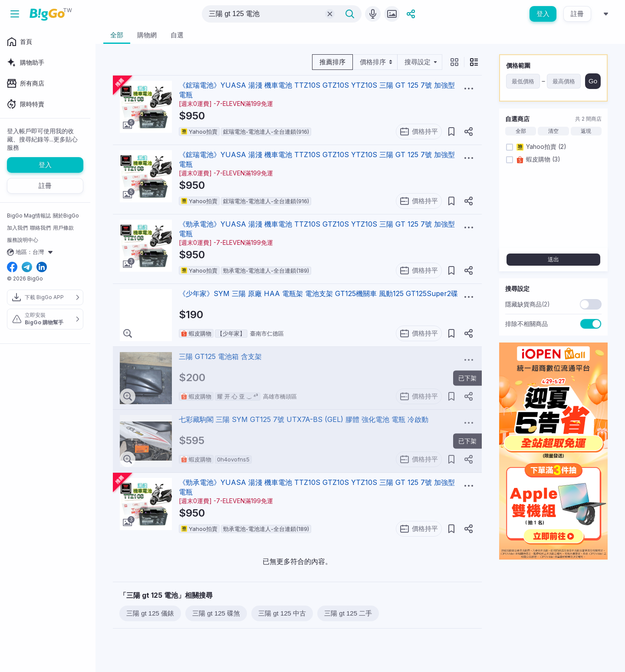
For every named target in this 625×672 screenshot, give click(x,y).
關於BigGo (66, 216)
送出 (553, 259)
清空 (553, 131)
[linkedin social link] (42, 268)
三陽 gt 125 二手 (348, 613)
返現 (586, 131)
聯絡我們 (40, 228)
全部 (521, 131)
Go (593, 81)
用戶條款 (63, 228)
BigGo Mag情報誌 (29, 216)
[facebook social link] (12, 268)
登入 (543, 14)
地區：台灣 (31, 252)
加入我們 (17, 228)
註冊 (577, 14)
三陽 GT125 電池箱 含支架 (220, 356)
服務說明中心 (23, 240)
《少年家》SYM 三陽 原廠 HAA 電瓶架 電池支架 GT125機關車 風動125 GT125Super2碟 (318, 293)
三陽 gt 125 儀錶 (150, 613)
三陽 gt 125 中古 (282, 613)
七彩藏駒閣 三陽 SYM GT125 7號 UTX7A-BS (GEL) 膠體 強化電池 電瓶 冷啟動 (304, 419)
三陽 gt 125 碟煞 (216, 613)
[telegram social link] (27, 268)
